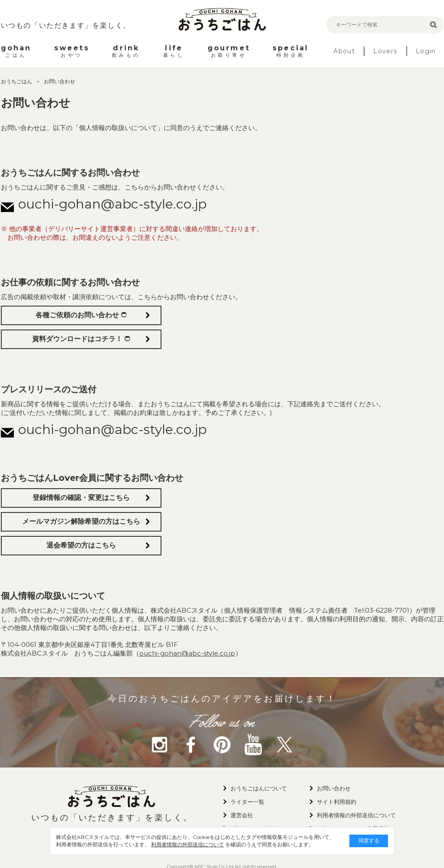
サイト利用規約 (337, 802)
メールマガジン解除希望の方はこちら (81, 521)
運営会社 (242, 815)
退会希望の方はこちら (81, 545)
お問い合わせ (334, 788)
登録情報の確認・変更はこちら (81, 498)
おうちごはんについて (259, 788)
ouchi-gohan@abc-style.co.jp (112, 204)
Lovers (385, 51)
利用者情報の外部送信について (181, 844)
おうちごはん (17, 81)
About (344, 51)
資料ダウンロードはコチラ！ (81, 339)
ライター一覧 (247, 802)
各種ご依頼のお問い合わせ (81, 315)
